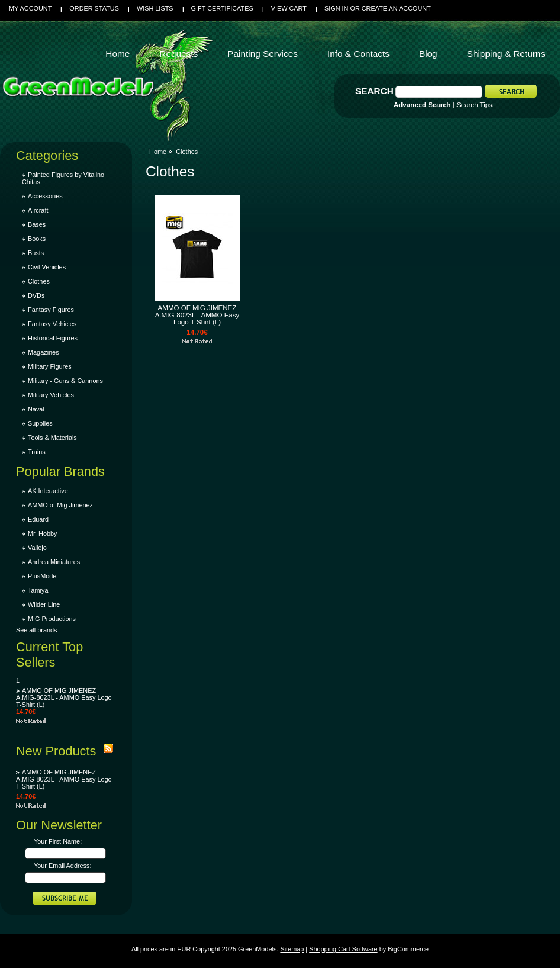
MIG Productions (52, 619)
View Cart (289, 8)
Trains (37, 452)
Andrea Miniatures (54, 562)
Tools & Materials (52, 438)
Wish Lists (155, 8)
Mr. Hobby (43, 533)
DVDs (36, 295)
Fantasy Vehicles (52, 324)
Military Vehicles (51, 395)
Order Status (94, 8)
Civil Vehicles (47, 267)
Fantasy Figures (51, 310)
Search (374, 91)
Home (158, 152)
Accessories (45, 196)
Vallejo (37, 548)
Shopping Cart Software (343, 949)
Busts (36, 253)
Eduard (38, 519)
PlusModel (43, 576)
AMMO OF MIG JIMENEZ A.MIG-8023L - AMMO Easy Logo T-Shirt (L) (64, 697)
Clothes (39, 281)
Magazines (44, 352)
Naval (36, 409)
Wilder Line (44, 604)
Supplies (40, 423)
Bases (37, 224)
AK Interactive (48, 491)
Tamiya (38, 590)
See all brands (37, 630)
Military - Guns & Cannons (65, 381)
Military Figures (50, 366)
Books (37, 239)
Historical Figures (53, 338)
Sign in (336, 8)
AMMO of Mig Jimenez (60, 505)
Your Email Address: (63, 866)
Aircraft (38, 210)
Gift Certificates (222, 8)
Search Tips (474, 105)
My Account (30, 8)
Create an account (396, 8)
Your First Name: (58, 841)
